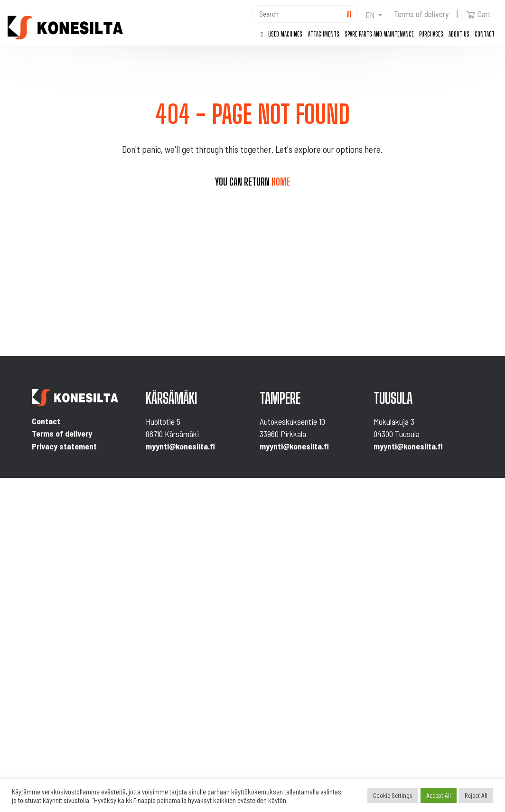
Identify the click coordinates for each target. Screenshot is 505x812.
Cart (478, 14)
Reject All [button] (476, 795)
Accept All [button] (439, 795)
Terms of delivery (421, 14)
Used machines (285, 34)
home (281, 182)
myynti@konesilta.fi (180, 446)
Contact (485, 34)
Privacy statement (64, 446)
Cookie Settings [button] (393, 795)
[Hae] (297, 14)
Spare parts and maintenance (379, 34)
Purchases (431, 34)
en (370, 15)
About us (459, 34)
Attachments (324, 34)
